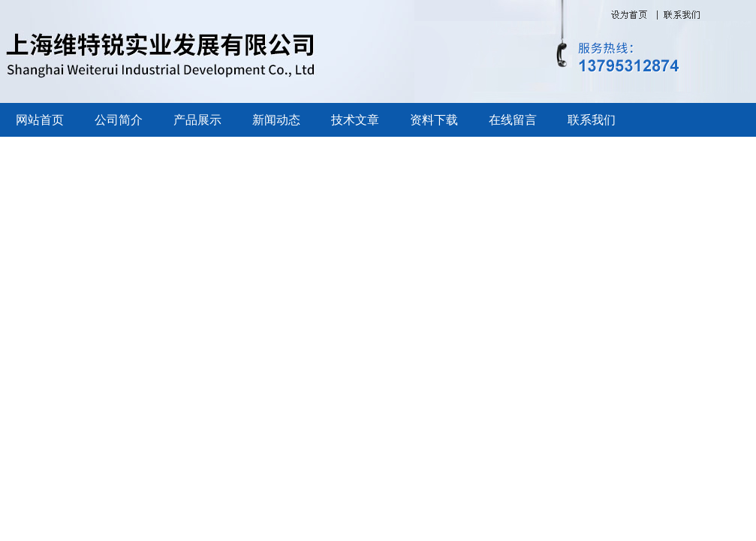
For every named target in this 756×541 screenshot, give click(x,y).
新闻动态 (276, 120)
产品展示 (197, 120)
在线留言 (513, 120)
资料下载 (434, 120)
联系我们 (592, 120)
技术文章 (355, 120)
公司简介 (119, 120)
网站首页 (40, 120)
